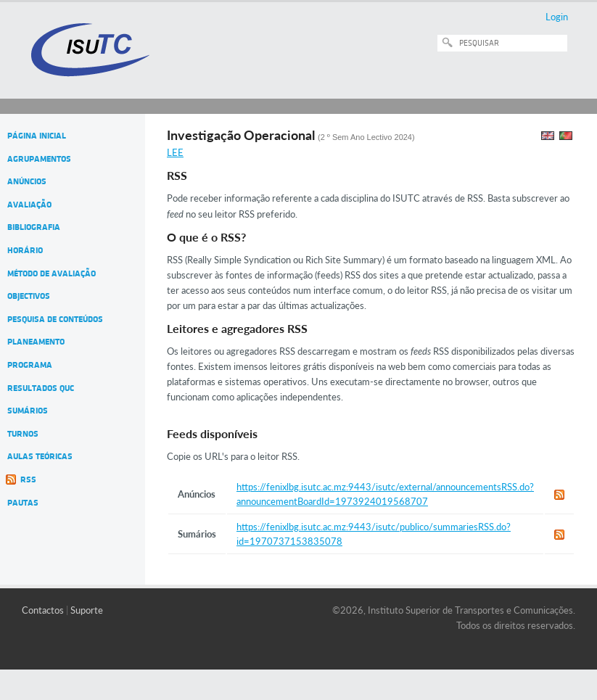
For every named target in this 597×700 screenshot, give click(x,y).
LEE (175, 152)
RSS (28, 479)
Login (557, 17)
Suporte (87, 610)
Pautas (23, 503)
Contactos (43, 610)
